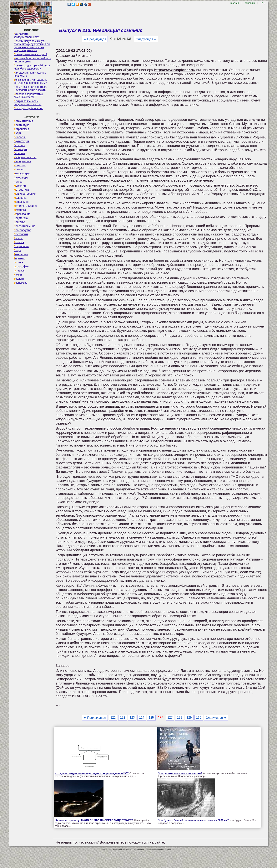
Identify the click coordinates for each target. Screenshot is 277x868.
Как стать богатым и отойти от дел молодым (33, 60)
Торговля (19, 258)
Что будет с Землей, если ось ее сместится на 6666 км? (194, 820)
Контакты (250, 3)
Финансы (19, 271)
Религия (19, 242)
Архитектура (22, 125)
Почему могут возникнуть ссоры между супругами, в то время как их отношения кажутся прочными (32, 46)
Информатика (22, 161)
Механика (20, 210)
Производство (22, 230)
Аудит (17, 133)
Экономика (20, 283)
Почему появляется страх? (30, 54)
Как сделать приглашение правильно (30, 74)
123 (132, 718)
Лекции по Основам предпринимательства (28, 103)
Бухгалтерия (22, 141)
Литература (21, 178)
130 (199, 718)
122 (123, 718)
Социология (21, 246)
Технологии (21, 254)
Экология (19, 279)
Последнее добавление (28, 108)
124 (142, 718)
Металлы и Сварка (25, 206)
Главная (234, 3)
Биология (20, 137)
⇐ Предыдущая (95, 39)
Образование (22, 214)
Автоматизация (23, 121)
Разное (18, 238)
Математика (21, 190)
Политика (20, 222)
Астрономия (21, 129)
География (20, 149)
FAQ (263, 3)
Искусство (20, 165)
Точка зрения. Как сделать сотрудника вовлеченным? (30, 81)
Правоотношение (24, 226)
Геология (19, 153)
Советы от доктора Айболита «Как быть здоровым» (32, 67)
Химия (18, 275)
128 (180, 718)
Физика (18, 262)
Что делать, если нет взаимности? (180, 773)
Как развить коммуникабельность (27, 35)
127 (170, 718)
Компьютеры (22, 173)
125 (151, 718)
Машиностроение (25, 194)
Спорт (17, 250)
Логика (18, 182)
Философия (21, 266)
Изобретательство (25, 157)
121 (113, 718)
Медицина (20, 198)
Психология (21, 234)
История (19, 169)
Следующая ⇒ (146, 39)
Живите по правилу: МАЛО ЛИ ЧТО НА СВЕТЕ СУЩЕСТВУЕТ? (94, 820)
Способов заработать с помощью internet (28, 96)
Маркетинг (20, 186)
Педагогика (21, 218)
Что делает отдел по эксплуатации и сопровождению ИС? (92, 773)
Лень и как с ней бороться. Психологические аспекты (30, 88)
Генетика (19, 145)
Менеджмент (22, 202)
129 (189, 718)
